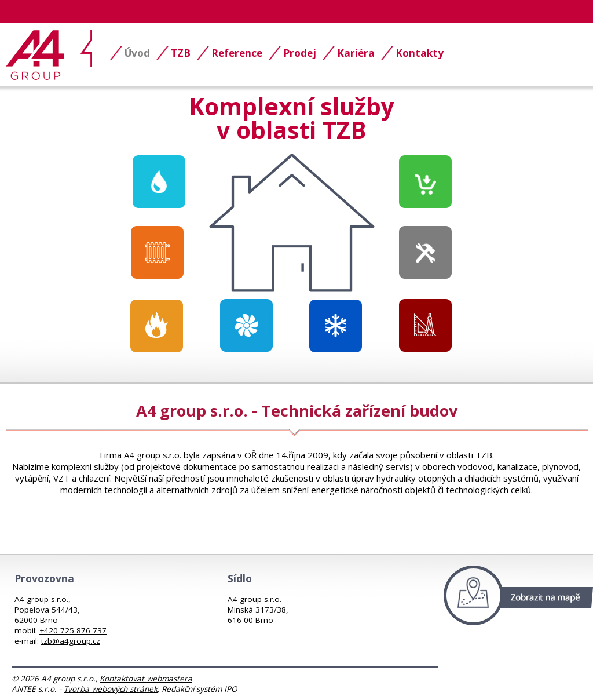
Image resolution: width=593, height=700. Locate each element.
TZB (181, 53)
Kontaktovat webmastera (146, 679)
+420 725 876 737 (73, 630)
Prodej (300, 53)
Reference (237, 53)
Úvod (137, 53)
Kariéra (356, 53)
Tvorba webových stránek (111, 689)
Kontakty (420, 53)
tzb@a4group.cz (71, 641)
